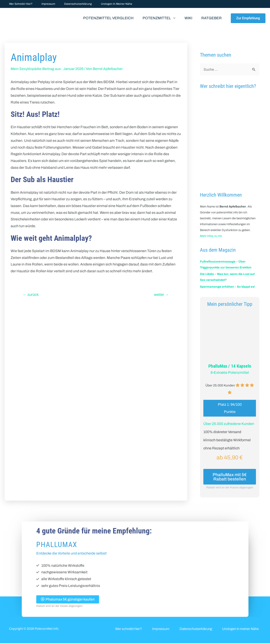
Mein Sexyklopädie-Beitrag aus (36, 69)
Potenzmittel (161, 18)
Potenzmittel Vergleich (115, 18)
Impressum (43, 4)
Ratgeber (212, 18)
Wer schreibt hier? (19, 4)
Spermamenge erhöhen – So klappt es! (227, 287)
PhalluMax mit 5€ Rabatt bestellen (230, 477)
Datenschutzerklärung (69, 4)
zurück (31, 295)
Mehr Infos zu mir (211, 236)
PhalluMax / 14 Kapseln (230, 366)
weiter (161, 295)
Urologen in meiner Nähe (104, 4)
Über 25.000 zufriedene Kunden (229, 423)
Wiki (191, 18)
